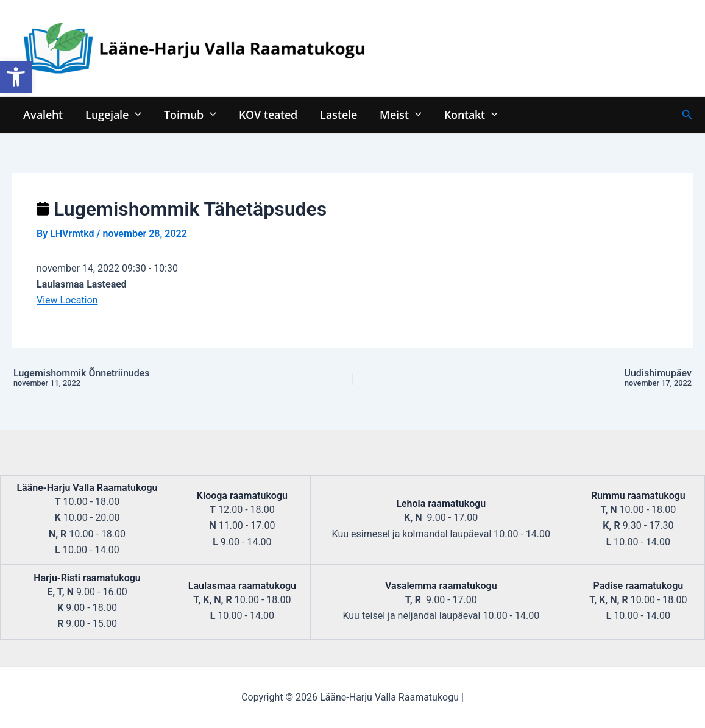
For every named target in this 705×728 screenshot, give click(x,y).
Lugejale (113, 114)
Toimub (189, 114)
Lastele (336, 114)
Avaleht (43, 114)
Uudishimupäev (562, 378)
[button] (16, 77)
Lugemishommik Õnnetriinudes (143, 378)
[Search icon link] (687, 115)
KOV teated (266, 114)
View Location (67, 300)
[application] (134, 114)
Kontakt (467, 114)
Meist (398, 114)
